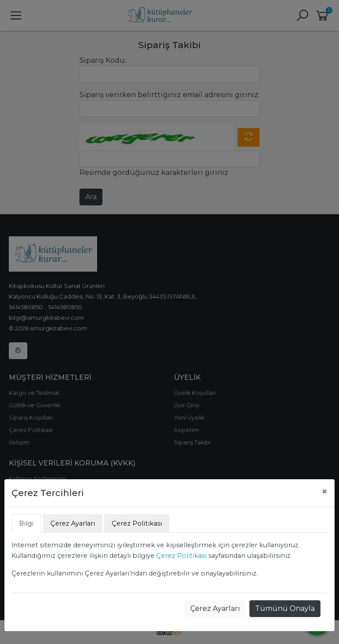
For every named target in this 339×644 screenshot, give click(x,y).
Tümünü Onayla (285, 608)
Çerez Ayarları (215, 608)
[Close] (324, 492)
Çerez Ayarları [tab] (73, 523)
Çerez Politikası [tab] (137, 523)
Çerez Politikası (181, 556)
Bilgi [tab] (26, 523)
